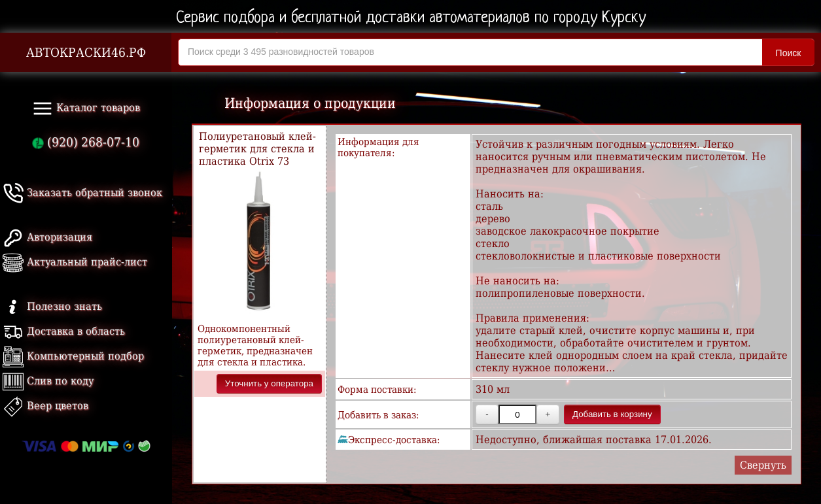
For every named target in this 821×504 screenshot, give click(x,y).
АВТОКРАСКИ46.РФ (86, 53)
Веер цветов (45, 406)
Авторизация (47, 237)
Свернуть (763, 465)
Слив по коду (48, 381)
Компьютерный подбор (73, 356)
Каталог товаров (86, 109)
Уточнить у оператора (269, 383)
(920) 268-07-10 (86, 142)
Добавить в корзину (612, 414)
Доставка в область (64, 331)
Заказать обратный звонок (82, 193)
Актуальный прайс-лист (75, 262)
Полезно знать (52, 306)
